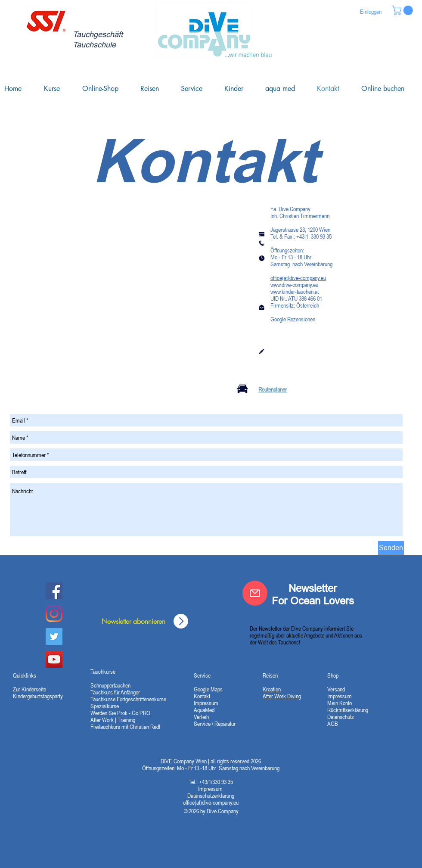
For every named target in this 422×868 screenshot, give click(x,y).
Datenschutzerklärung (211, 796)
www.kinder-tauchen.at (295, 292)
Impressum (211, 789)
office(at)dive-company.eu (298, 278)
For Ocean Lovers (313, 601)
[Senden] (391, 548)
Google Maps (208, 689)
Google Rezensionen (293, 319)
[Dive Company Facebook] (54, 591)
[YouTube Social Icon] (54, 659)
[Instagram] (54, 614)
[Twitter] (54, 636)
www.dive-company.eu (294, 285)
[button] (403, 10)
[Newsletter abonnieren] (133, 621)
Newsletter (313, 588)
